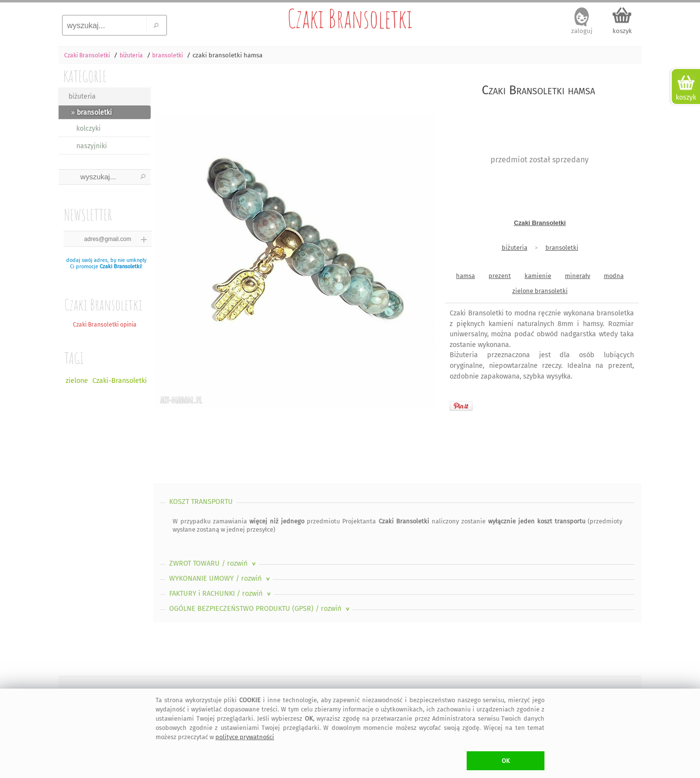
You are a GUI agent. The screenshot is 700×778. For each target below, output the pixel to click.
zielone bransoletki (540, 291)
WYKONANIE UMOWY (220, 579)
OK (506, 761)
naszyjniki (92, 146)
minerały (577, 276)
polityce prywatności (245, 737)
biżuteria (82, 96)
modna (614, 276)
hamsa (465, 276)
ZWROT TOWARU (213, 563)
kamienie (538, 276)
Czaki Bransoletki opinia (105, 325)
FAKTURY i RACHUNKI (221, 594)
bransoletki (562, 248)
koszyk (622, 31)
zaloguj (582, 31)
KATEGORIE (85, 76)
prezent (500, 276)
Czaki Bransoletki (350, 18)
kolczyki (88, 129)
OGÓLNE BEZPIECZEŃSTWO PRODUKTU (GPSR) (260, 609)
